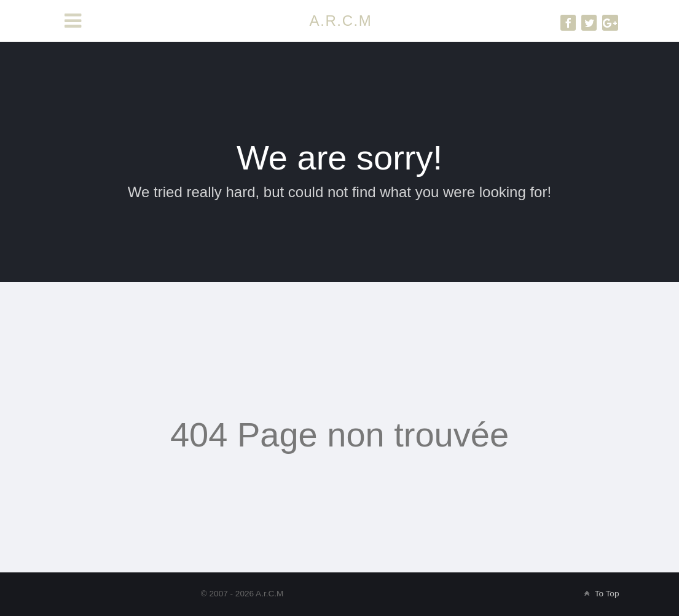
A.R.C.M (341, 21)
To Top (601, 594)
